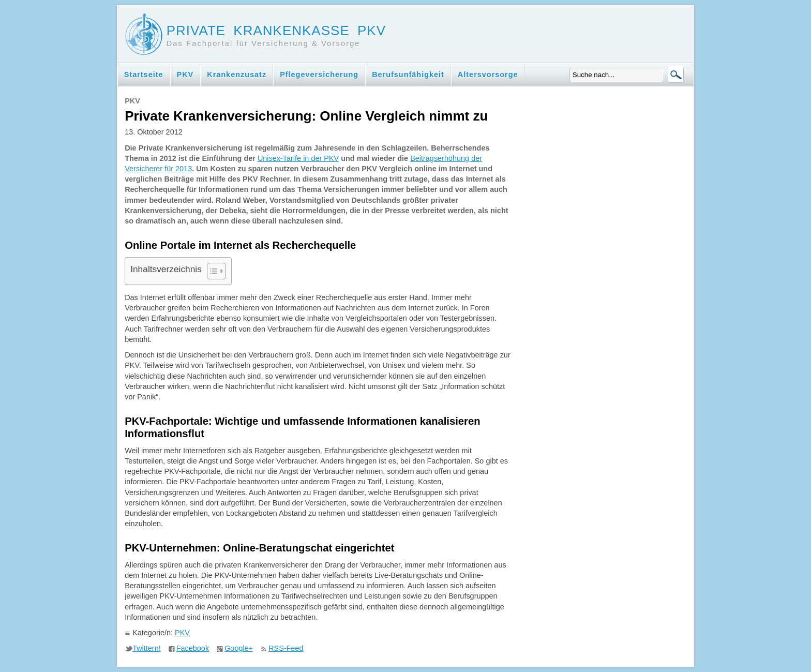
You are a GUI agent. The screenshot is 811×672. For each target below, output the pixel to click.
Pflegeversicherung (319, 74)
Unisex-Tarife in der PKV (298, 158)
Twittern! (147, 648)
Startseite (144, 74)
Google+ (239, 648)
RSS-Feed (286, 648)
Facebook (193, 648)
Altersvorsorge (488, 74)
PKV (185, 74)
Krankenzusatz (237, 74)
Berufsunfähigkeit (408, 74)
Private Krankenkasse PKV (276, 31)
